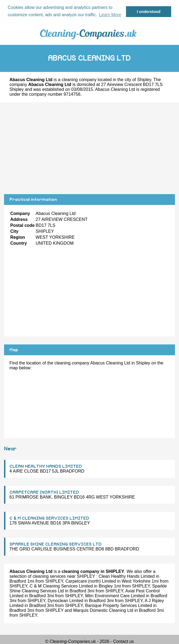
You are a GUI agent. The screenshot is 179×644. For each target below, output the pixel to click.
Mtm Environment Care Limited (115, 595)
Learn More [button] (110, 15)
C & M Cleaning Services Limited (61, 586)
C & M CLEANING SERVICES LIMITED (49, 518)
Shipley (144, 79)
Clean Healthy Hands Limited (127, 576)
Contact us (123, 641)
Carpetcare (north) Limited (91, 581)
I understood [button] (149, 12)
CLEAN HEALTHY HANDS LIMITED (46, 466)
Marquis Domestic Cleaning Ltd (103, 610)
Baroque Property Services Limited (119, 605)
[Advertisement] (90, 148)
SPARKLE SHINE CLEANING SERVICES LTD (56, 544)
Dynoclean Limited (65, 600)
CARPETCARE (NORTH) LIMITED (44, 492)
